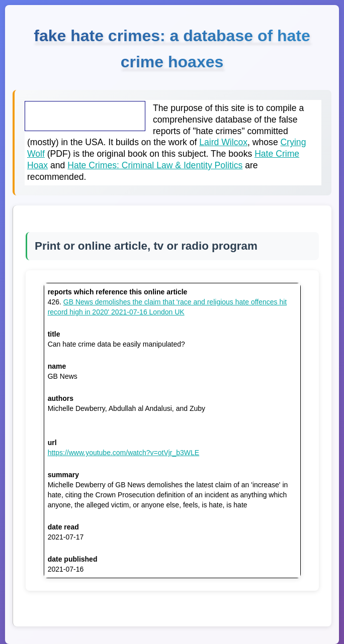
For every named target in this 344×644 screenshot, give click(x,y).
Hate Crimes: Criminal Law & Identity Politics (155, 165)
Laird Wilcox (223, 142)
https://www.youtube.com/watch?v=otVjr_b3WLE (124, 453)
